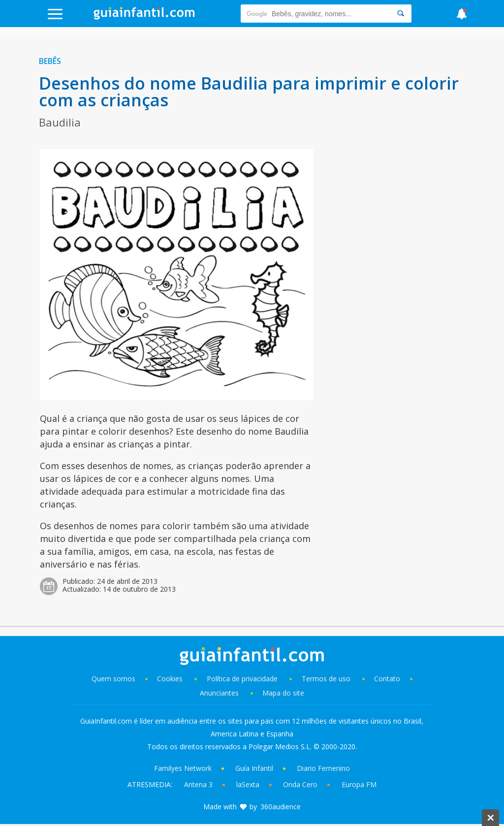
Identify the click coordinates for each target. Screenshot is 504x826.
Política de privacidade (243, 679)
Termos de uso (326, 679)
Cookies (171, 679)
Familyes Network (183, 768)
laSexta (248, 784)
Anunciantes (219, 693)
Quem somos (113, 679)
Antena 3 (198, 784)
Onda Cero (300, 784)
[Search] (401, 14)
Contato (387, 679)
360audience (281, 807)
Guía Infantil (254, 768)
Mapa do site (283, 693)
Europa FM (359, 784)
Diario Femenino (323, 768)
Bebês (50, 61)
